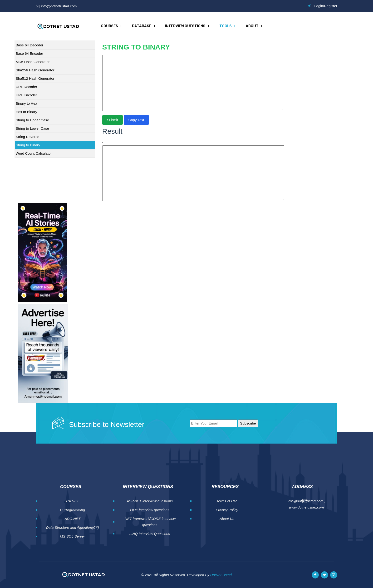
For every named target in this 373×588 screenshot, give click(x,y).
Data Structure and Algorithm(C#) (73, 527)
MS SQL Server (72, 536)
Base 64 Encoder (29, 53)
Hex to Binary (26, 112)
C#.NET (72, 501)
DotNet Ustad (221, 575)
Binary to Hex (26, 103)
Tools (225, 26)
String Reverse (27, 137)
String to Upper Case (32, 120)
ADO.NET (72, 519)
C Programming (72, 510)
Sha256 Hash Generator (35, 70)
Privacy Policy (227, 510)
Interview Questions (185, 26)
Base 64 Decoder (29, 45)
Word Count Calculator (34, 153)
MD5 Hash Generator (33, 62)
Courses (109, 26)
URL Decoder (26, 87)
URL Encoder (26, 95)
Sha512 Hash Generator (35, 78)
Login (319, 6)
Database (142, 26)
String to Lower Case (32, 128)
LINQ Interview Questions (150, 534)
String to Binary (28, 145)
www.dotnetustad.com (307, 507)
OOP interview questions (150, 510)
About (252, 26)
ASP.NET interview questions (150, 501)
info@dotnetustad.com (59, 6)
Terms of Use (227, 501)
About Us (227, 519)
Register (331, 6)
